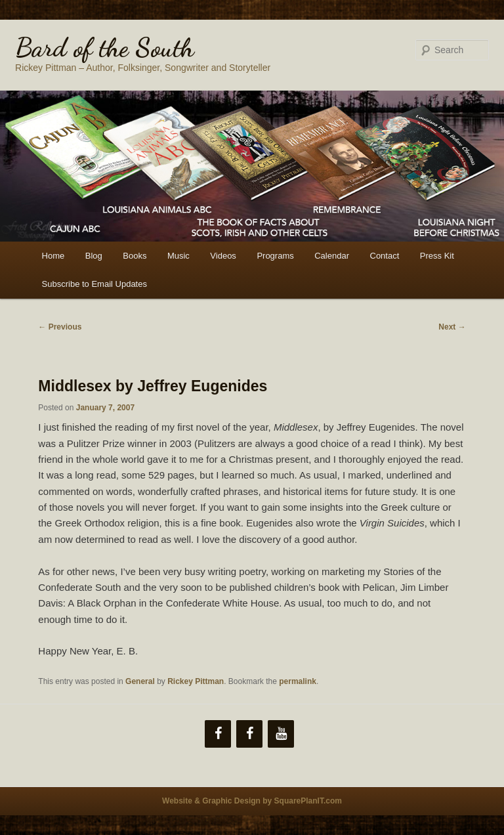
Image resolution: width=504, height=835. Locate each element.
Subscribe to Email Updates (94, 284)
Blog (94, 256)
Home (53, 256)
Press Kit (437, 256)
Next (452, 327)
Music (178, 256)
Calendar (332, 256)
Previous (60, 327)
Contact (385, 256)
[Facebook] (218, 734)
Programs (275, 256)
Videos (223, 256)
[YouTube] (281, 734)
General (140, 681)
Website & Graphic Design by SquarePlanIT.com (252, 801)
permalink (298, 681)
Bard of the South (105, 47)
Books (135, 256)
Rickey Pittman (196, 681)
